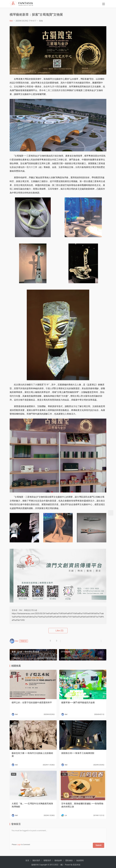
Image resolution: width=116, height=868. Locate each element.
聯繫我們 (47, 859)
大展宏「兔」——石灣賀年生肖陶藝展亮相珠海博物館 (32, 805)
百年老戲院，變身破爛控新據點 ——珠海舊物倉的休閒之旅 (82, 805)
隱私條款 (69, 859)
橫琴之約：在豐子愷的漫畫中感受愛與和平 (32, 703)
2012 (52, 863)
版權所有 (35, 863)
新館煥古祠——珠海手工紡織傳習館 (78, 753)
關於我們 (36, 859)
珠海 (41, 21)
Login (19, 845)
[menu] (104, 4)
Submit (100, 845)
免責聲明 (80, 859)
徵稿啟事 (58, 859)
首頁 (27, 859)
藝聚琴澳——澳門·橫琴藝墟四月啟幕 (78, 703)
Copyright (43, 863)
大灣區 (14, 724)
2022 (56, 863)
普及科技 (77, 863)
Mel (11, 21)
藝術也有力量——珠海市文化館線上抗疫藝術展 (32, 755)
